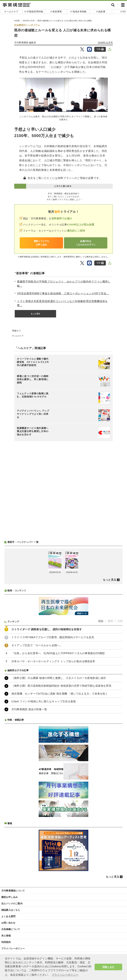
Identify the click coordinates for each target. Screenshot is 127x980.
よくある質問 (8, 916)
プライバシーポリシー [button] (65, 975)
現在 (101, 621)
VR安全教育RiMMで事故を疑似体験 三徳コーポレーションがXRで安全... (63, 293)
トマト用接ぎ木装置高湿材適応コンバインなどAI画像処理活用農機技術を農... (62, 303)
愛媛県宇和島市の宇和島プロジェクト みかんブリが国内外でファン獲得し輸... (64, 284)
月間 (120, 621)
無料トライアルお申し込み (41, 243)
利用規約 (6, 942)
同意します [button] (108, 967)
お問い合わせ (8, 923)
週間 (110, 621)
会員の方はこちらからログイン (86, 243)
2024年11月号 (105, 43)
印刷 (100, 49)
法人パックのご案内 (12, 903)
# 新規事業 (56, 12)
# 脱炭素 (101, 12)
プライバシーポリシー (13, 949)
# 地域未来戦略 (78, 12)
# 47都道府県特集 (34, 12)
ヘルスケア (18, 336)
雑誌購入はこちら (11, 910)
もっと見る (35, 314)
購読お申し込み (10, 897)
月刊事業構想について (13, 891)
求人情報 (6, 936)
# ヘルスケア (11, 12)
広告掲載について (11, 929)
